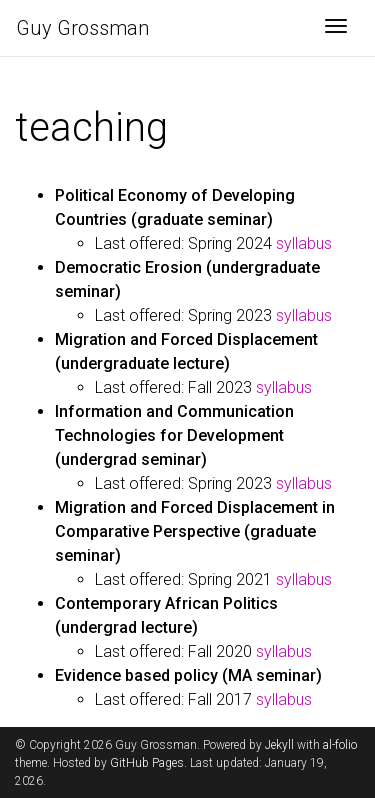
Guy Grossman (82, 28)
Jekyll (279, 745)
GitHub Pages (147, 763)
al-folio (340, 745)
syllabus (304, 243)
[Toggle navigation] (336, 28)
